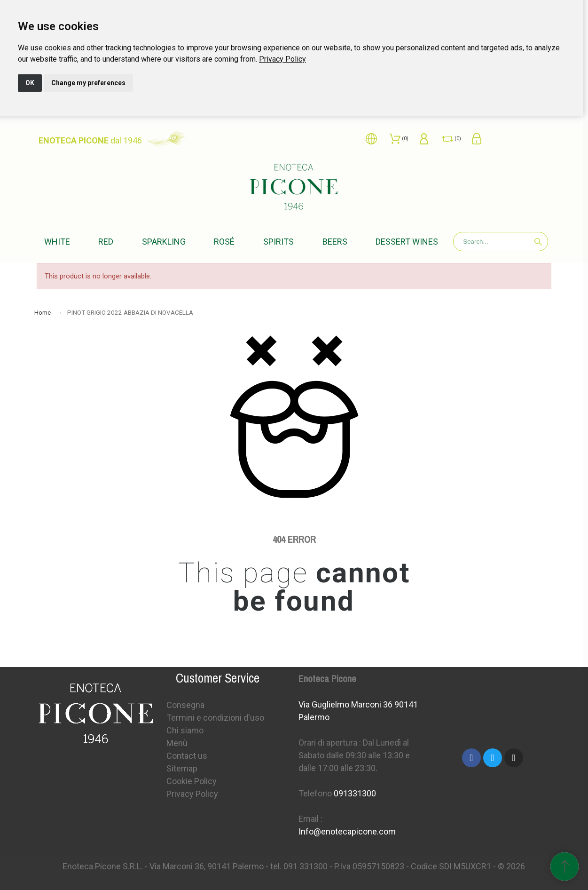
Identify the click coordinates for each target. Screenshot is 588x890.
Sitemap (182, 768)
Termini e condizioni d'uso (215, 718)
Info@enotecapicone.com (347, 831)
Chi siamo (185, 730)
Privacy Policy (282, 59)
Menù (177, 743)
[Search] (501, 242)
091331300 (355, 793)
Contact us (187, 756)
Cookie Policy (192, 781)
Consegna (185, 705)
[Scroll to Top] (564, 866)
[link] (282, 59)
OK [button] (30, 83)
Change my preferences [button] (88, 83)
